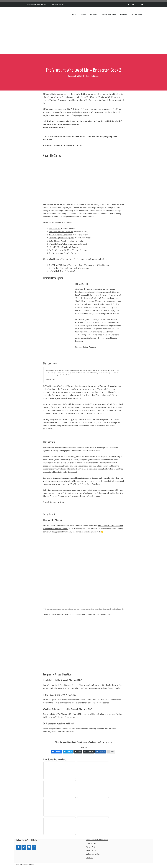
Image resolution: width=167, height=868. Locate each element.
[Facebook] (19, 847)
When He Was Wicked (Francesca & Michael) (68, 244)
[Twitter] (24, 847)
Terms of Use (91, 843)
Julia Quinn (52, 124)
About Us (89, 858)
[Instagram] (34, 847)
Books (74, 14)
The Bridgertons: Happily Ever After (64, 253)
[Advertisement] (83, 38)
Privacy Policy (91, 847)
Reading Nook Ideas (109, 14)
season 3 (64, 609)
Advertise (123, 14)
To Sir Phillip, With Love (59, 241)
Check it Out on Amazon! (86, 347)
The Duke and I (62, 121)
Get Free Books (137, 14)
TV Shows (94, 14)
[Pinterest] (29, 847)
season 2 (49, 609)
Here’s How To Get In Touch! (97, 840)
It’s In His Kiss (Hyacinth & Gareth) (64, 247)
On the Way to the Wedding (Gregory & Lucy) (68, 250)
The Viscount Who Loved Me (61, 232)
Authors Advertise (93, 854)
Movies (83, 14)
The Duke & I (55, 229)
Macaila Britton (50, 379)
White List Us (91, 850)
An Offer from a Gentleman (60, 235)
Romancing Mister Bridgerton (62, 238)
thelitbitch (48, 140)
